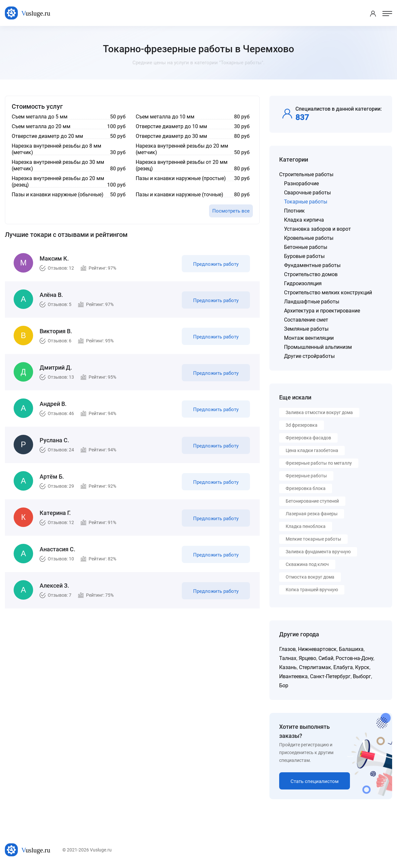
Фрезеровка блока (306, 488)
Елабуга (343, 667)
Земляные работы (306, 329)
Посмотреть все (231, 211)
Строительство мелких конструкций (328, 293)
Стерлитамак (315, 667)
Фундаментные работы (312, 265)
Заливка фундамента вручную (318, 552)
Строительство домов (311, 274)
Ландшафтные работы (312, 302)
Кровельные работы (309, 238)
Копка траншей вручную (312, 590)
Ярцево (307, 658)
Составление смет (306, 320)
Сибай (326, 658)
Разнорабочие (301, 183)
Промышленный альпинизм (318, 347)
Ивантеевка (293, 676)
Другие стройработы (309, 356)
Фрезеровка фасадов (308, 438)
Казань (288, 667)
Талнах (288, 658)
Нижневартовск (317, 649)
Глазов (287, 649)
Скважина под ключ (307, 564)
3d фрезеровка (302, 425)
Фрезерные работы (306, 476)
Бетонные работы (306, 247)
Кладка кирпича (304, 220)
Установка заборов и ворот (317, 229)
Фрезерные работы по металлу (319, 463)
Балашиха (351, 649)
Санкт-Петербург (330, 676)
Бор (284, 685)
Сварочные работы (307, 193)
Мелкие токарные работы (313, 539)
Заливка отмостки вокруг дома (319, 412)
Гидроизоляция (303, 283)
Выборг (362, 676)
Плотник (294, 211)
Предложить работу (216, 264)
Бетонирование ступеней (312, 501)
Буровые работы (304, 256)
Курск (362, 667)
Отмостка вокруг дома (310, 577)
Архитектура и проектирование (322, 311)
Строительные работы (306, 174)
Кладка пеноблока (306, 526)
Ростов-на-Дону (354, 658)
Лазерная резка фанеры (312, 514)
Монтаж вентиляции (309, 338)
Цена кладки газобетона (312, 450)
